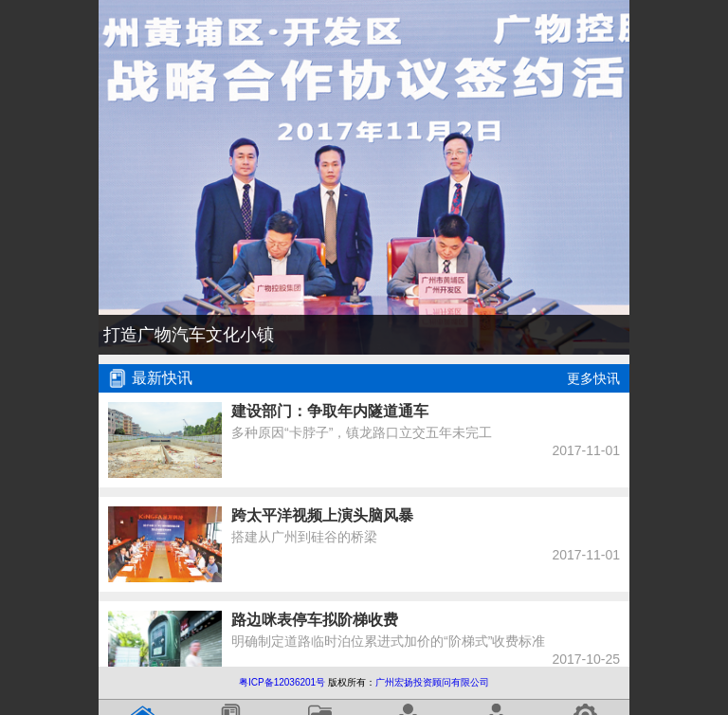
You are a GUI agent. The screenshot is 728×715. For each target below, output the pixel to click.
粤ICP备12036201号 (282, 682)
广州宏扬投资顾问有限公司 (432, 682)
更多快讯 (593, 378)
